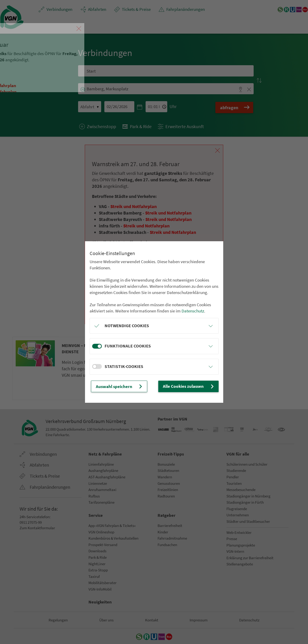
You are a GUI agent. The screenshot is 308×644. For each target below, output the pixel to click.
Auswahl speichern (119, 386)
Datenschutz (193, 311)
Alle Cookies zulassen (189, 386)
